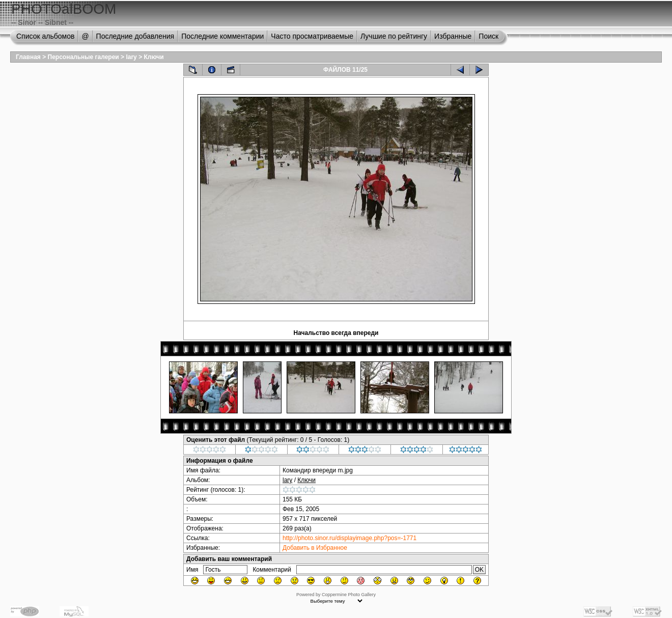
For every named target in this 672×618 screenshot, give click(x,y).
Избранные (453, 36)
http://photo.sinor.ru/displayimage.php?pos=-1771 (349, 538)
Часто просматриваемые (312, 36)
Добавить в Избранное (315, 548)
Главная (28, 57)
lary (131, 57)
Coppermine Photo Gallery (349, 595)
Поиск (488, 36)
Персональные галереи (83, 57)
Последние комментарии (222, 36)
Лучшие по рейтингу (394, 36)
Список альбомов (45, 36)
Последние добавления (135, 36)
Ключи (153, 57)
